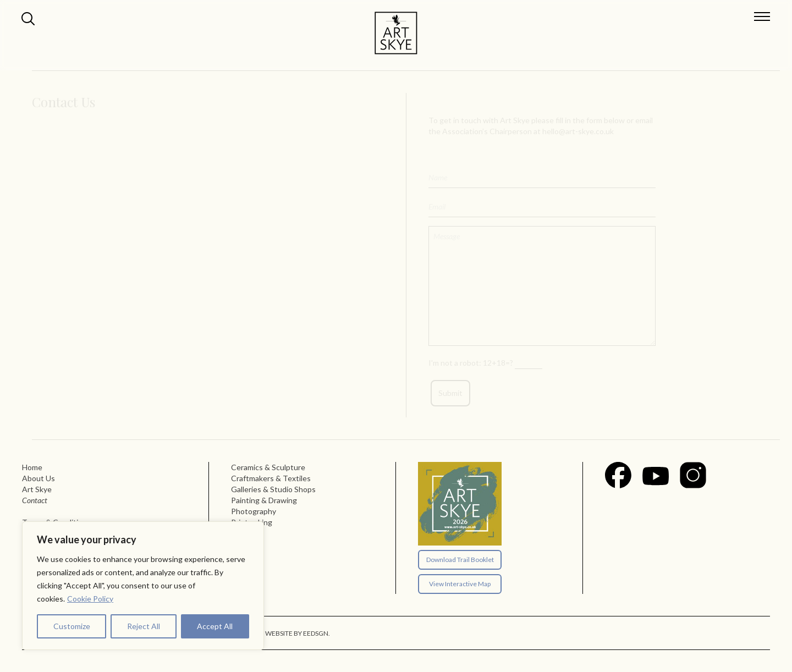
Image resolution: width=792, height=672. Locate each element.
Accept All (215, 626)
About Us (38, 478)
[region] (143, 586)
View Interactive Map (460, 584)
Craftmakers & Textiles (271, 478)
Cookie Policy (90, 599)
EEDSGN (316, 633)
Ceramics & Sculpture (268, 467)
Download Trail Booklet (460, 560)
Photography (254, 511)
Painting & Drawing (264, 500)
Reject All (144, 626)
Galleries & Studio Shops (273, 489)
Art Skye (37, 489)
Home (32, 467)
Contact (35, 500)
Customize (72, 626)
